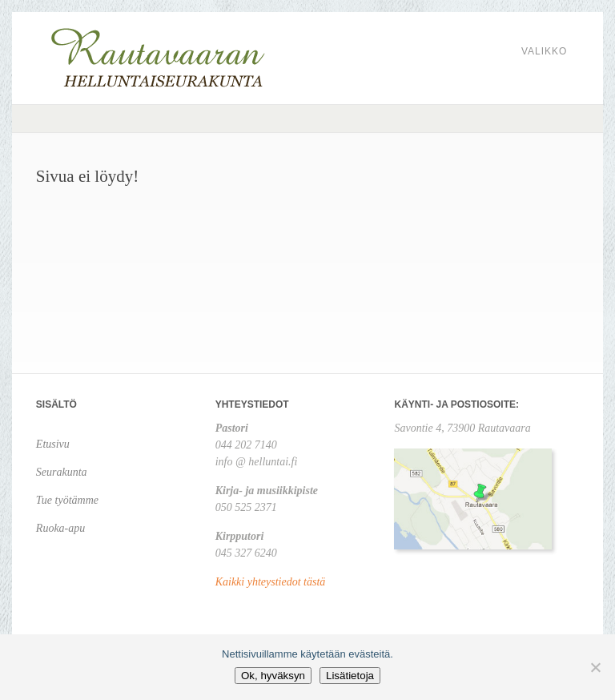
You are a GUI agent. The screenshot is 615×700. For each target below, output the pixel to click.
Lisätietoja (350, 676)
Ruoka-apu (60, 528)
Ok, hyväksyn (273, 676)
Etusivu (53, 444)
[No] (595, 667)
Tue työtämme (67, 500)
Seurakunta (62, 472)
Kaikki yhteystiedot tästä (271, 582)
